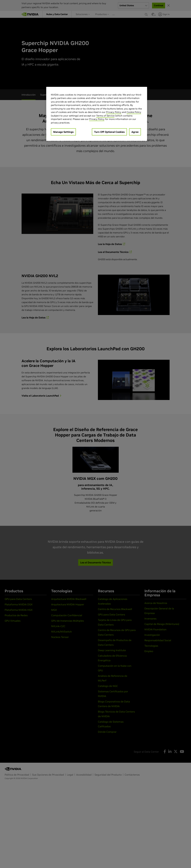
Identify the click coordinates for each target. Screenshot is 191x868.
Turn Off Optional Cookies (109, 132)
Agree (135, 132)
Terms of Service (105, 116)
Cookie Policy (134, 112)
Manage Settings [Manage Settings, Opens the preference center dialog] (63, 132)
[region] (97, 114)
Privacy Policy (114, 112)
